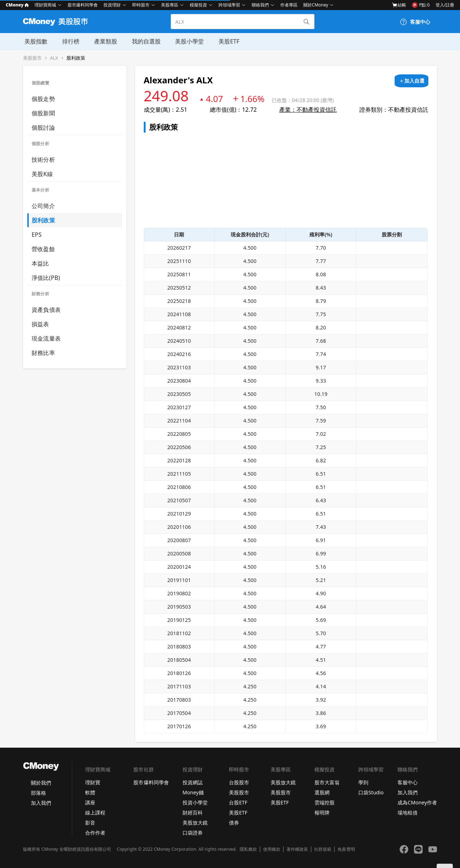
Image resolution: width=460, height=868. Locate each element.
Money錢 (193, 792)
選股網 (322, 792)
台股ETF (238, 802)
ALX (54, 58)
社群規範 (323, 849)
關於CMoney (316, 5)
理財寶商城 (45, 5)
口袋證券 (193, 833)
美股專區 (170, 5)
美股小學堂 (187, 41)
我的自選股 (144, 41)
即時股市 (141, 5)
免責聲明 (346, 849)
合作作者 (95, 833)
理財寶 (93, 782)
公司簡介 (43, 206)
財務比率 (43, 353)
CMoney (17, 5)
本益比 (40, 263)
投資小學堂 (195, 802)
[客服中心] (415, 22)
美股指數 (34, 41)
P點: (421, 5)
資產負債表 (46, 310)
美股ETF (226, 41)
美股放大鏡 (195, 823)
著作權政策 (297, 849)
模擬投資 (198, 5)
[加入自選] (411, 81)
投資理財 (112, 5)
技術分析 (43, 160)
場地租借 (408, 812)
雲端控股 (325, 802)
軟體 (90, 792)
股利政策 (76, 58)
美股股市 (32, 58)
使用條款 (272, 849)
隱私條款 (248, 849)
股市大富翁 (327, 782)
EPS (37, 235)
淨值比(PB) (46, 278)
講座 (90, 802)
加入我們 (41, 803)
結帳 (399, 5)
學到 (363, 782)
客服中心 (408, 782)
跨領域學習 (229, 5)
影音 (90, 823)
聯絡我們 (260, 5)
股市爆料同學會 (83, 5)
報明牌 (322, 812)
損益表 (40, 324)
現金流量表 (46, 338)
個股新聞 (43, 113)
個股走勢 (43, 99)
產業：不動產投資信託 (308, 110)
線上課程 (95, 812)
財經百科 (193, 812)
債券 (234, 823)
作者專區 (289, 5)
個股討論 (43, 128)
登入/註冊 (445, 5)
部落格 (38, 793)
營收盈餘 (43, 249)
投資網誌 (193, 782)
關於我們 (41, 783)
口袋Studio (371, 792)
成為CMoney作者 (417, 802)
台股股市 (239, 782)
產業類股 (103, 41)
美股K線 (42, 174)
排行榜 (69, 41)
